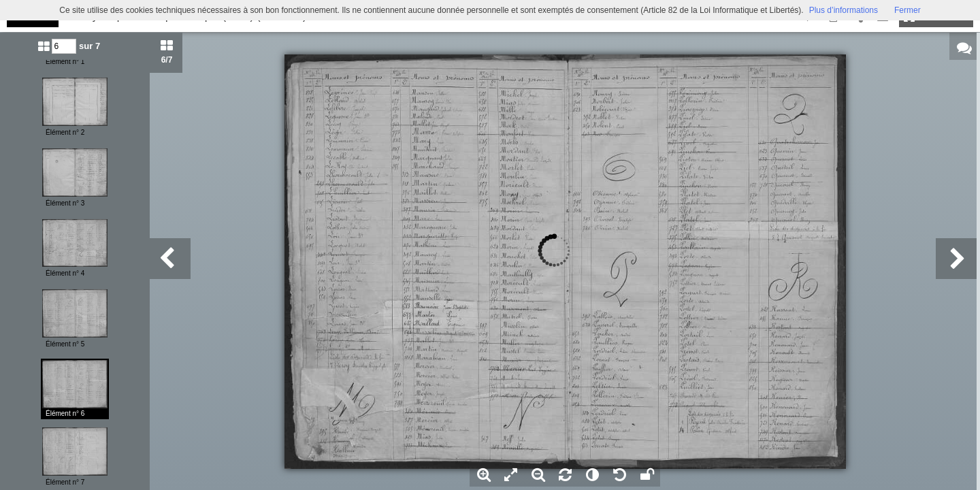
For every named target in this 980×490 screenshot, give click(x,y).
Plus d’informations (844, 10)
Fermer (908, 10)
